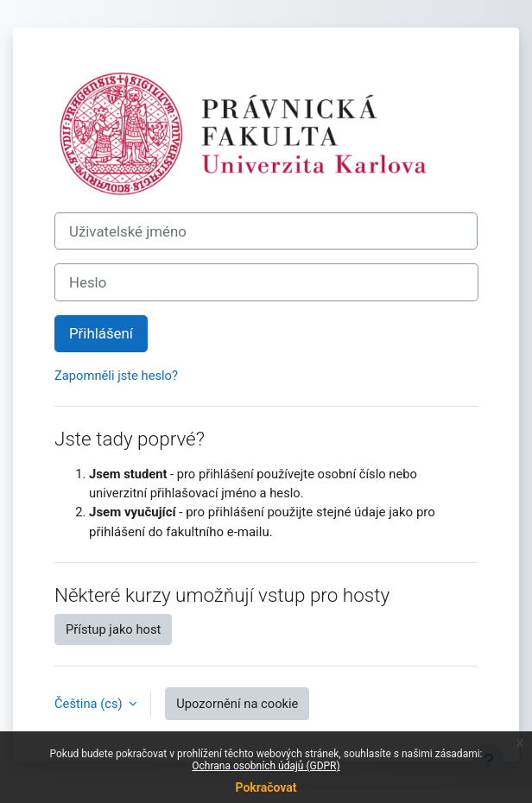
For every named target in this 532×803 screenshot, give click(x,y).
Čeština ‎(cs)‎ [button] (90, 704)
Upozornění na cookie (237, 704)
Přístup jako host (113, 629)
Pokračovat (266, 787)
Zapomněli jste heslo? (116, 376)
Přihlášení (101, 333)
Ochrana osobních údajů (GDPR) (266, 766)
